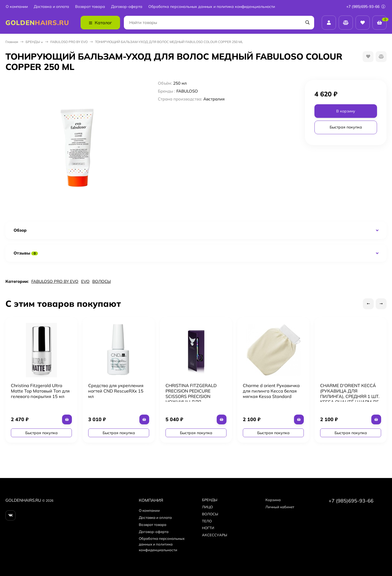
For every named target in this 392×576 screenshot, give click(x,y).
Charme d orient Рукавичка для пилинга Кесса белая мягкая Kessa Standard (271, 391)
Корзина (273, 500)
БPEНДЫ (33, 42)
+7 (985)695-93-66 (366, 7)
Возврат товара (90, 7)
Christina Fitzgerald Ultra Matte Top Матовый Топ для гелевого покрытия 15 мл (40, 391)
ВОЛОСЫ (102, 281)
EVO (85, 281)
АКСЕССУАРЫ (215, 535)
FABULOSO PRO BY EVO (69, 42)
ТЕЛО (207, 521)
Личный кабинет (280, 507)
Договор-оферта (127, 7)
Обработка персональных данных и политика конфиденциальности (212, 7)
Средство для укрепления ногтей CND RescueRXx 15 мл (116, 391)
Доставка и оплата (51, 7)
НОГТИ (208, 528)
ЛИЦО (207, 507)
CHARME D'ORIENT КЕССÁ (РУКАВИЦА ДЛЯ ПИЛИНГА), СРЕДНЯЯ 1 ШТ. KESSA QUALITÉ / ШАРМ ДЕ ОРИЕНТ (350, 396)
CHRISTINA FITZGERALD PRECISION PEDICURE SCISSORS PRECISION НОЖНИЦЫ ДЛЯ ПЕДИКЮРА (191, 396)
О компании (17, 7)
